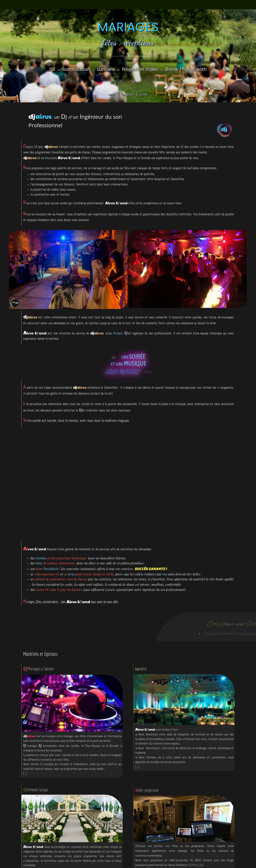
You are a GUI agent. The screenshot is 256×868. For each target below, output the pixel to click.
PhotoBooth (51, 569)
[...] (25, 773)
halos (39, 563)
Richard (118, 333)
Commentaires (219, 634)
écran (71, 574)
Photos (236, 634)
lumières (41, 558)
